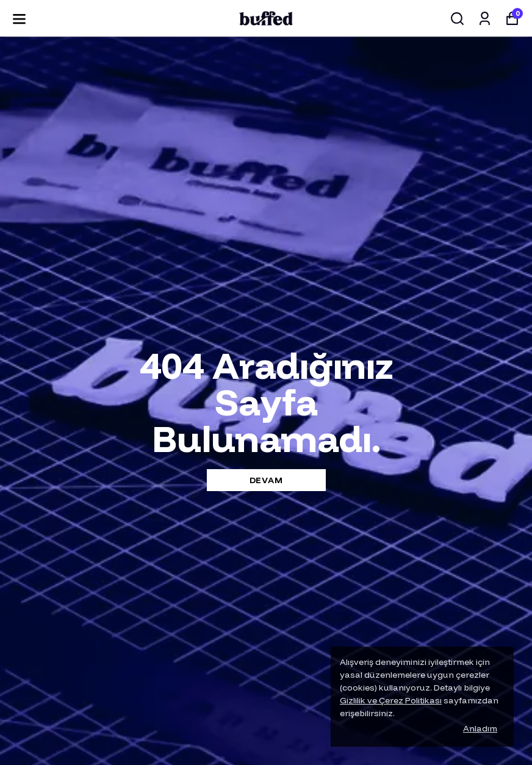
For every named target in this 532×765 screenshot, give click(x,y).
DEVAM (266, 480)
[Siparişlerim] (485, 19)
